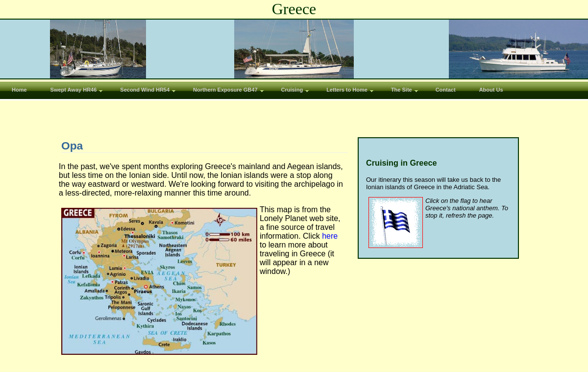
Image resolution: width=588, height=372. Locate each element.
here (330, 236)
